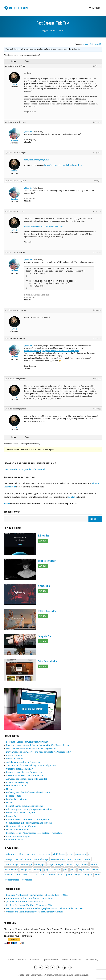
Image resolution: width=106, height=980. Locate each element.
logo (77, 865)
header (87, 859)
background (11, 854)
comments (81, 854)
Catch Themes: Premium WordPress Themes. (51, 975)
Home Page (26, 865)
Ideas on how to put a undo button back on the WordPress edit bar (38, 745)
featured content (23, 859)
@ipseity (28, 132)
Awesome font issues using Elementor (25, 776)
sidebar (8, 875)
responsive (84, 870)
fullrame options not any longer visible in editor (29, 809)
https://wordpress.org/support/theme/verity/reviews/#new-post (52, 351)
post (65, 870)
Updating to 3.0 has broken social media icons (28, 792)
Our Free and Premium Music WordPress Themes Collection (35, 912)
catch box (31, 854)
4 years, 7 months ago (60, 49)
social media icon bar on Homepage (23, 762)
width (97, 875)
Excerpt (8, 859)
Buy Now (43, 541)
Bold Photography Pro (48, 561)
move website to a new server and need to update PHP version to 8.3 (39, 752)
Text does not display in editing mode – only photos (31, 765)
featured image (41, 859)
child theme (59, 854)
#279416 (97, 181)
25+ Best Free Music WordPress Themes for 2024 (29, 905)
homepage (39, 865)
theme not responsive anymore (21, 813)
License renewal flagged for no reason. (25, 772)
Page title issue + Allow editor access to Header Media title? (35, 833)
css (90, 854)
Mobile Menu (11, 870)
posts (73, 870)
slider (44, 875)
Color (70, 854)
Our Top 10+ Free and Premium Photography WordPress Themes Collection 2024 (45, 908)
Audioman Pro (44, 586)
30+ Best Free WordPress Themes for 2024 (26, 902)
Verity (61, 31)
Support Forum (49, 31)
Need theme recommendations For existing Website (31, 749)
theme (52, 875)
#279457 (97, 252)
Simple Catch (21, 875)
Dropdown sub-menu (17, 786)
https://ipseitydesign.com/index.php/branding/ (44, 226)
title (60, 875)
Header (10, 789)
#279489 (97, 310)
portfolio (56, 870)
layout (69, 865)
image (50, 865)
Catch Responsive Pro (48, 661)
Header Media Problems (18, 830)
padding (38, 870)
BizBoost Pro (43, 535)
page (47, 870)
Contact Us (35, 960)
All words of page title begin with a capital (26, 779)
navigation (26, 870)
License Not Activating (17, 782)
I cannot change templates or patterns (24, 806)
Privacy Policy (91, 960)
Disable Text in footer (17, 799)
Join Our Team (51, 960)
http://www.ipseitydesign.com (37, 160)
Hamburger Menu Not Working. (21, 826)
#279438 (97, 211)
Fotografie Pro (44, 636)
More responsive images (18, 836)
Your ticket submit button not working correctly (29, 823)
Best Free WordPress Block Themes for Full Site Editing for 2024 (37, 895)
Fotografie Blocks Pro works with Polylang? (27, 742)
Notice (7, 504)
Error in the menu (15, 755)
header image (11, 865)
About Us (22, 960)
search (95, 870)
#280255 (97, 409)
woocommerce (12, 880)
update (68, 875)
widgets (88, 875)
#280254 (97, 379)
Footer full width (14, 840)
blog (21, 854)
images (60, 865)
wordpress (27, 880)
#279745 (97, 338)
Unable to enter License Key (19, 769)
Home (11, 960)
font (70, 859)
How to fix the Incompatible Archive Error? (24, 469)
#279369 (97, 66)
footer (78, 859)
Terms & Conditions (71, 960)
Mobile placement (15, 759)
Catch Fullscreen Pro (47, 611)
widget (78, 875)
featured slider (58, 859)
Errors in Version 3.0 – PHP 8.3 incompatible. (28, 819)
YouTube (72, 497)
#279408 (97, 152)
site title (34, 875)
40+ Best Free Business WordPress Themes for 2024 (31, 898)
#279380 (97, 122)
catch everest (44, 854)
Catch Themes (18, 8)
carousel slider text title (92, 44)
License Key (12, 816)
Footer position (14, 796)
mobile (94, 865)
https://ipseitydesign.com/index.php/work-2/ (63, 165)
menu (85, 865)
